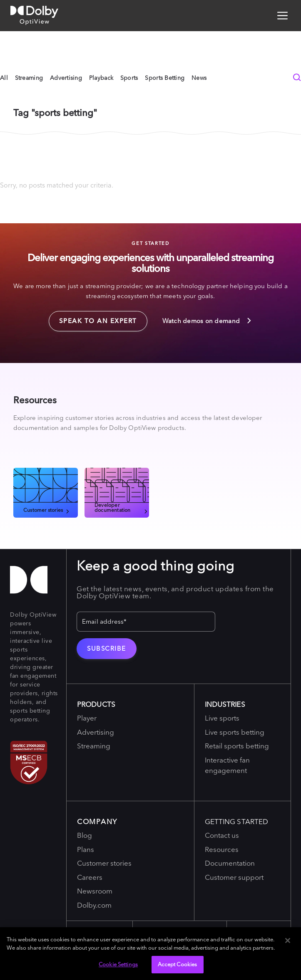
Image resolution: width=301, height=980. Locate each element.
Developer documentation (122, 507)
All (4, 78)
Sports (129, 78)
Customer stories (47, 510)
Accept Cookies (178, 964)
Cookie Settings (118, 964)
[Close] (288, 941)
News (199, 78)
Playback (101, 78)
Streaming (29, 78)
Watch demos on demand (208, 321)
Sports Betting (165, 78)
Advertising (66, 78)
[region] (150, 954)
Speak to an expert (93, 318)
